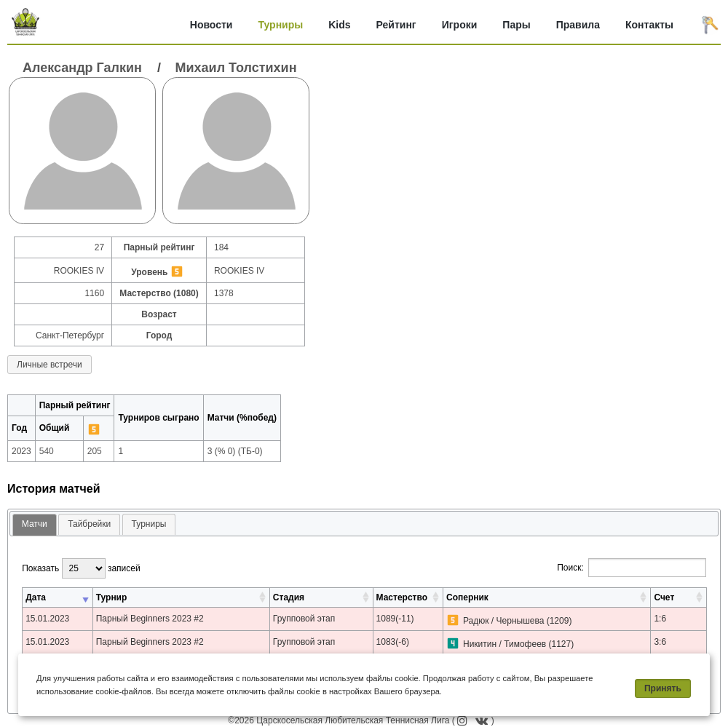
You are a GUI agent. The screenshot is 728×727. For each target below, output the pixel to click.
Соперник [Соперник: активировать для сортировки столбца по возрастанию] (467, 597)
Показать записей (81, 568)
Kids (339, 25)
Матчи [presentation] (35, 524)
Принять (663, 688)
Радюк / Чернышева (503, 621)
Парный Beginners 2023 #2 (150, 619)
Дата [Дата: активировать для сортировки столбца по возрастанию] (36, 597)
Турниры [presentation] (149, 524)
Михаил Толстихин (236, 68)
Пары (516, 25)
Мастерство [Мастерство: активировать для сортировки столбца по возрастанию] (402, 597)
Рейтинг (396, 25)
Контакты (649, 25)
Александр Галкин (82, 68)
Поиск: (632, 568)
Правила (578, 25)
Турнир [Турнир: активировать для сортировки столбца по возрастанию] (112, 597)
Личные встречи (50, 365)
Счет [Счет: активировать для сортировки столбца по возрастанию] (664, 597)
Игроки (460, 25)
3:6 (660, 642)
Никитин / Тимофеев (505, 644)
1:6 (660, 619)
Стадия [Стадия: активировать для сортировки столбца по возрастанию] (289, 597)
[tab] (35, 525)
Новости (211, 25)
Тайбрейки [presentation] (89, 524)
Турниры (280, 25)
